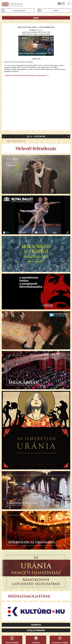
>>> (47, 75)
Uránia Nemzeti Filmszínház (15, 141)
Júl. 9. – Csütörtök (36, 136)
